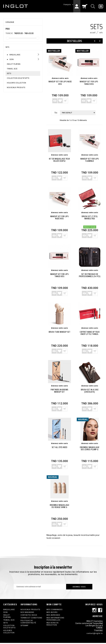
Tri (56, 114)
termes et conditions (31, 619)
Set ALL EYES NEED (60, 448)
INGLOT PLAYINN (14, 64)
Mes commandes (54, 611)
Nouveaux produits (16, 88)
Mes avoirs (52, 613)
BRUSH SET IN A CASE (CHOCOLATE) (90, 392)
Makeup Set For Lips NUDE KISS (60, 84)
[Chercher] (93, 6)
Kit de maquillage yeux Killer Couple (59, 161)
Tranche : (10, 33)
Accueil (93, 34)
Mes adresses (53, 616)
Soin (11, 59)
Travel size (12, 69)
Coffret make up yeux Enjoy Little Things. (90, 334)
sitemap (24, 627)
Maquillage (15, 55)
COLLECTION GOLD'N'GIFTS (18, 78)
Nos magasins (27, 613)
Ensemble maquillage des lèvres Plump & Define (90, 451)
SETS (9, 73)
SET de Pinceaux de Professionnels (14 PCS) (90, 276)
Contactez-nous (29, 616)
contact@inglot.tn (95, 634)
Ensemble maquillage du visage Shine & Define (60, 508)
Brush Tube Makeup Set (60, 333)
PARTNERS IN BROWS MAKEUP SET (59, 392)
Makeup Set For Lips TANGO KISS (89, 84)
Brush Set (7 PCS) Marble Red (90, 219)
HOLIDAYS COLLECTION (16, 83)
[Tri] (78, 114)
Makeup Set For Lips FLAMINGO (90, 161)
